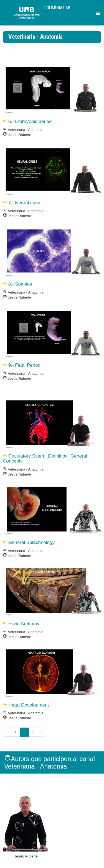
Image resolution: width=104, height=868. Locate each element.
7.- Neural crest (22, 203)
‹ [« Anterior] (7, 732)
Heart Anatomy (21, 624)
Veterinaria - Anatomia (23, 130)
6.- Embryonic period (27, 121)
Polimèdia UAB (57, 8)
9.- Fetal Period (22, 365)
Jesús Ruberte (17, 135)
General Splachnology (29, 542)
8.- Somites (17, 284)
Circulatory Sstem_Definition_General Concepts (45, 459)
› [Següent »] (42, 732)
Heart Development (26, 705)
